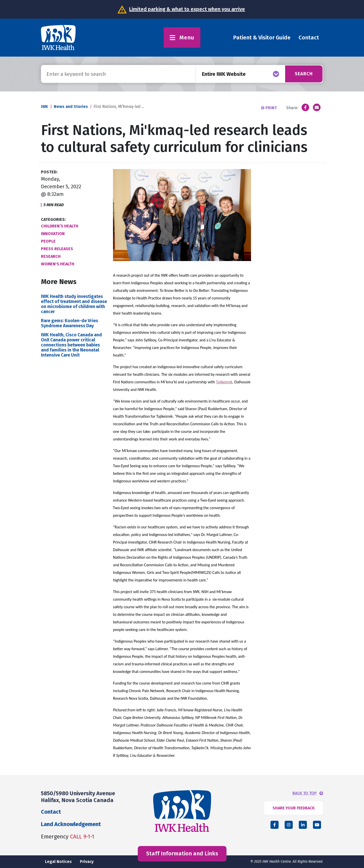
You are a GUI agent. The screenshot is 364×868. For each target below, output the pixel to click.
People (48, 241)
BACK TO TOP (305, 793)
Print (270, 108)
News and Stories (71, 107)
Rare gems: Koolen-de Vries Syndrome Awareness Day (70, 323)
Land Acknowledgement (71, 824)
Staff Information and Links (182, 853)
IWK (44, 107)
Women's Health (58, 264)
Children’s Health (60, 226)
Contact (309, 38)
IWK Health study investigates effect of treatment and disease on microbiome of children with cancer (74, 304)
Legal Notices (58, 862)
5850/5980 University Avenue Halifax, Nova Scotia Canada (78, 797)
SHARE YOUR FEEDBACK (294, 808)
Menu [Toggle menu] (182, 38)
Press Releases (57, 249)
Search (304, 74)
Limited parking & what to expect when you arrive (187, 9)
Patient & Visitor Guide (262, 38)
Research (51, 256)
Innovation (53, 234)
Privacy (87, 862)
